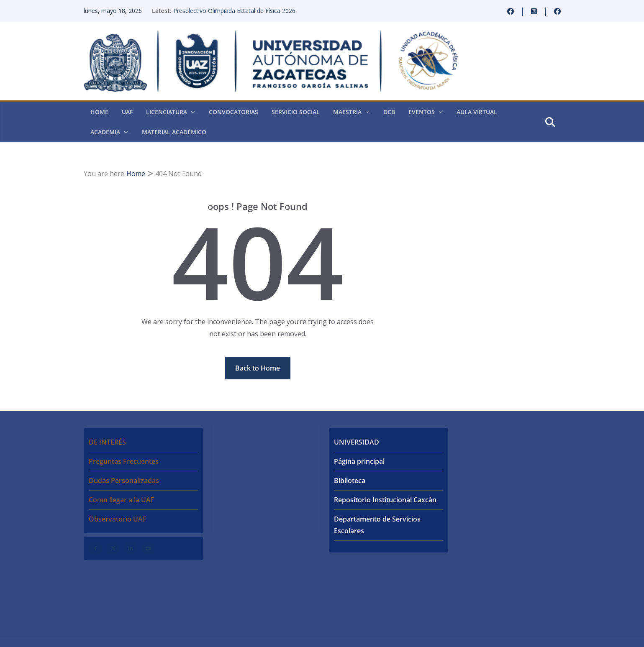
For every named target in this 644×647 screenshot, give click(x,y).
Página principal (359, 461)
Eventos (422, 112)
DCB (389, 112)
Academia (105, 132)
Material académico (174, 132)
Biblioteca (350, 481)
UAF (127, 112)
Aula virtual (477, 112)
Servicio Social (296, 112)
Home (99, 112)
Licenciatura (167, 112)
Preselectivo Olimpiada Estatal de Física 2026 (234, 11)
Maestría (347, 112)
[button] (191, 112)
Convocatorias (233, 112)
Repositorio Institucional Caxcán (385, 500)
